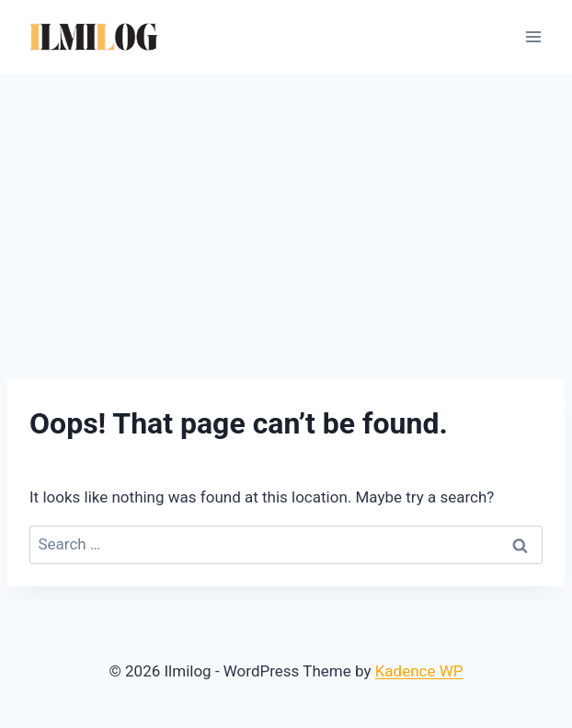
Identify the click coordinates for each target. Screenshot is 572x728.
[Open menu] (533, 36)
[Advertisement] (286, 212)
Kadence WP (419, 671)
